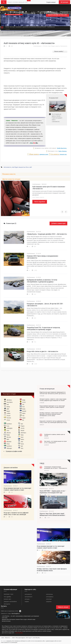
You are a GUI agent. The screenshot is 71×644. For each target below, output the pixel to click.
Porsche (23, 428)
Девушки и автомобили (10, 602)
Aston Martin (10, 402)
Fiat (23, 404)
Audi (49, 46)
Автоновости (7, 167)
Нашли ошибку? (59, 51)
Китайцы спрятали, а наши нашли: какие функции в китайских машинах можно (52, 570)
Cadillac (8, 413)
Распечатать (64, 46)
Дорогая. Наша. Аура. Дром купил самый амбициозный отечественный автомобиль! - (53, 514)
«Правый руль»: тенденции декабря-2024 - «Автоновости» (47, 234)
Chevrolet (9, 418)
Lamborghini (9, 428)
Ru (37, 143)
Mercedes (9, 437)
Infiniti (24, 413)
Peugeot (23, 426)
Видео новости (56, 46)
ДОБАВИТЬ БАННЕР (14, 14)
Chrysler (9, 416)
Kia (23, 420)
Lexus (8, 426)
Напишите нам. (63, 154)
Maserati (9, 433)
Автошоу (27, 599)
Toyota (22, 444)
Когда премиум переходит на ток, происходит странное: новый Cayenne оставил (17, 489)
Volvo (22, 448)
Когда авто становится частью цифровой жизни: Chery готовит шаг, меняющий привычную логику (53, 422)
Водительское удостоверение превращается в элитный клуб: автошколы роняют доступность (53, 393)
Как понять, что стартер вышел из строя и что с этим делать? (55, 442)
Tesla (22, 442)
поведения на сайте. (44, 154)
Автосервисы (50, 597)
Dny (34, 143)
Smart (22, 437)
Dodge (24, 400)
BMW (8, 409)
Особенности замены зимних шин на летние (55, 435)
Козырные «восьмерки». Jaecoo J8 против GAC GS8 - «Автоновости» (45, 305)
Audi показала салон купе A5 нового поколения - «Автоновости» (49, 188)
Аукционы (49, 602)
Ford (23, 407)
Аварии (27, 602)
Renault (22, 430)
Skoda (22, 435)
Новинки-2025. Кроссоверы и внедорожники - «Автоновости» (43, 257)
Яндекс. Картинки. (63, 151)
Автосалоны (49, 594)
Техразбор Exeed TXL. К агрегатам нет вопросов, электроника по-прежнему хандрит (43, 329)
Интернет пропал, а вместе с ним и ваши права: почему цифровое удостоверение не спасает (53, 400)
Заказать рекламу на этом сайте (58, 15)
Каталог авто (7, 599)
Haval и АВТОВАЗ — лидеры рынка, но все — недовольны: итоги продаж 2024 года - (53, 492)
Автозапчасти (28, 597)
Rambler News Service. (62, 148)
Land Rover (9, 424)
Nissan (8, 444)
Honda (24, 409)
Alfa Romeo (9, 400)
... (1, 635)
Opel (22, 424)
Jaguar (24, 418)
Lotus (8, 430)
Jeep (23, 416)
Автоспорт (49, 599)
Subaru (22, 439)
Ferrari (24, 402)
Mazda (8, 435)
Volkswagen (9, 448)
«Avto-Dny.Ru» (19, 633)
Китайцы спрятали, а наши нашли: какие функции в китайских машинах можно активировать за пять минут (51, 414)
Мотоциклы (7, 604)
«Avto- (31, 143)
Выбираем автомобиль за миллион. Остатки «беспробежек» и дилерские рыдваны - (42, 281)
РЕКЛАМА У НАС (9, 594)
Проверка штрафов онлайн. (14, 451)
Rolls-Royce (23, 433)
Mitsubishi (9, 442)
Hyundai (24, 411)
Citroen (8, 420)
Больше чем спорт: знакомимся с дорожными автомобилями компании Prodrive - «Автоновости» (30, 27)
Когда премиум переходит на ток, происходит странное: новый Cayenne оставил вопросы (52, 407)
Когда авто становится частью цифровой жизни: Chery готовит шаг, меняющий (16, 514)
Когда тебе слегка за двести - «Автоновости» (43, 351)
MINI (8, 439)
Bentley (8, 407)
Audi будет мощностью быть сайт (22, 167)
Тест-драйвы (7, 597)
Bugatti (8, 411)
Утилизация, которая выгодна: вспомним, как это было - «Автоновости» (56, 468)
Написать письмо (63, 607)
